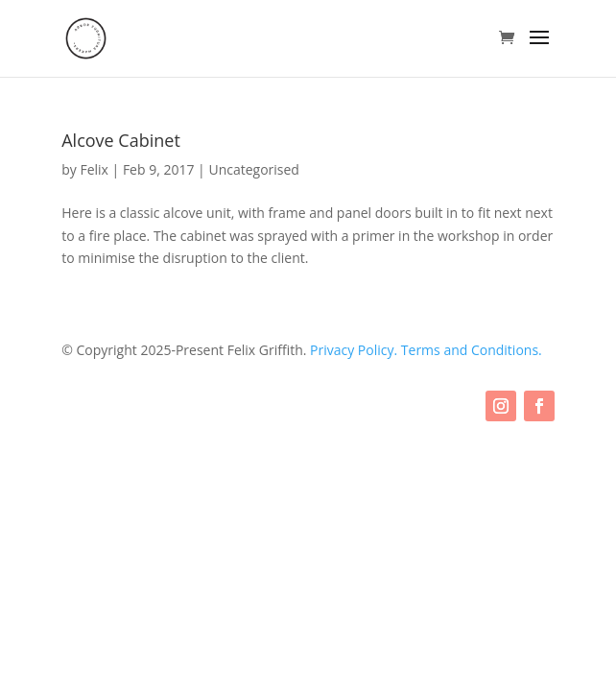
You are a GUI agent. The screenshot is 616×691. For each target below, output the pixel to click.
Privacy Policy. (355, 350)
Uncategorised (254, 169)
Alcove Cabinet (121, 140)
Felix (94, 169)
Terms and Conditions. (472, 350)
